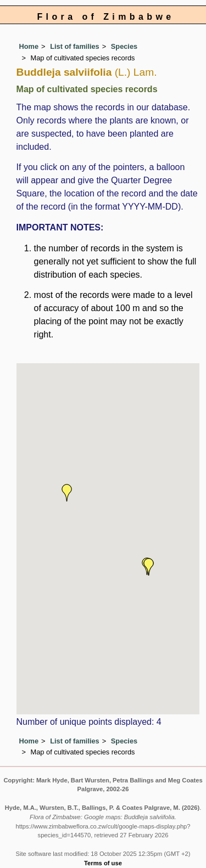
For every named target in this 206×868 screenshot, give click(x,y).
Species (124, 46)
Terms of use (103, 863)
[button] (67, 493)
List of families (75, 46)
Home (29, 46)
